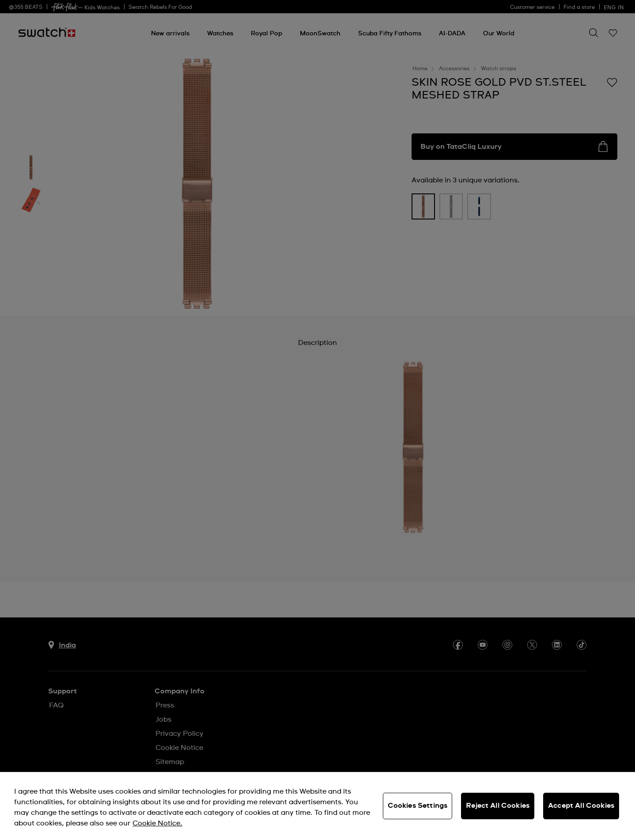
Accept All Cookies (581, 806)
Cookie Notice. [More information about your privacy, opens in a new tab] (157, 823)
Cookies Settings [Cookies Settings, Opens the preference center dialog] (418, 806)
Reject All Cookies (498, 806)
